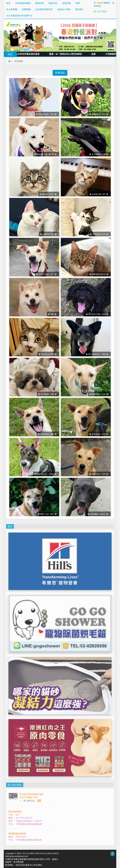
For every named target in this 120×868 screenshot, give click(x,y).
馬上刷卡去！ (32, 797)
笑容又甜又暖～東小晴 (45, 154)
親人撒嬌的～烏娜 (99, 154)
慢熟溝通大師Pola (99, 274)
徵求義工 (80, 9)
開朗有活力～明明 (99, 474)
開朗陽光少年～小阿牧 (45, 474)
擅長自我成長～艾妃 (46, 114)
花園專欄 (26, 9)
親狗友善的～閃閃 (99, 114)
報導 (78, 3)
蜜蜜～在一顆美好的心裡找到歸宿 (69, 54)
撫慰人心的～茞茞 (47, 514)
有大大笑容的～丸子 (46, 274)
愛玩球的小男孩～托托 (97, 314)
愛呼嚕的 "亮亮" (48, 194)
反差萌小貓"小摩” (99, 194)
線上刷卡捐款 (100, 11)
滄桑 (97, 54)
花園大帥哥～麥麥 (47, 434)
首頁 (8, 3)
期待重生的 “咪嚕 (47, 354)
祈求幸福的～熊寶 (99, 434)
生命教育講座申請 (44, 9)
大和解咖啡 (114, 54)
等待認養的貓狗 (23, 3)
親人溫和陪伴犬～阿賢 (97, 354)
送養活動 (66, 3)
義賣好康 (40, 3)
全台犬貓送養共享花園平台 (19, 16)
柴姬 (52, 314)
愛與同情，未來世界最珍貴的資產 (27, 54)
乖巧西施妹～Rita (47, 394)
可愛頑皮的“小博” (99, 234)
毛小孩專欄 (12, 9)
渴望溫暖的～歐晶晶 (98, 514)
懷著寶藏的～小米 (99, 394)
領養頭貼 (60, 73)
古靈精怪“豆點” (48, 234)
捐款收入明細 (64, 9)
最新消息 (53, 3)
